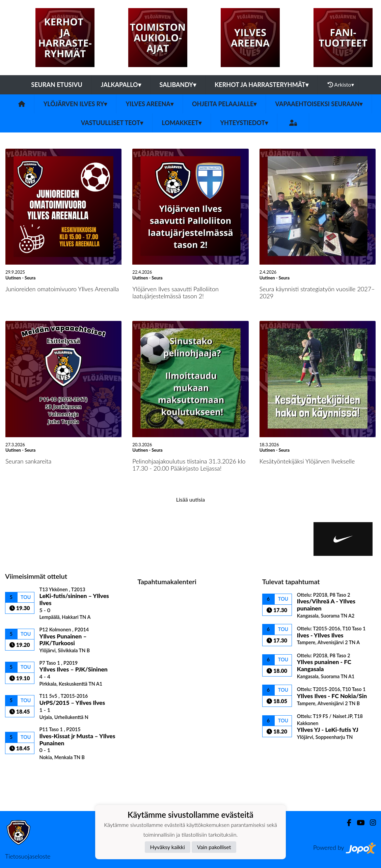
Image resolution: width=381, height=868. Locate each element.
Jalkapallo (121, 85)
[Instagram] (370, 823)
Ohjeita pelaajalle (224, 104)
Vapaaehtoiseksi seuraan (319, 104)
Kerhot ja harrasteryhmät (262, 85)
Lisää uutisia (190, 499)
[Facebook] (346, 823)
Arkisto (341, 85)
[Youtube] (358, 823)
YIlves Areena (149, 104)
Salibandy (178, 85)
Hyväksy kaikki (168, 847)
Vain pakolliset (214, 847)
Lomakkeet (182, 123)
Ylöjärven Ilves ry (75, 104)
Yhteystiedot (244, 123)
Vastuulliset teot (112, 123)
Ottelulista (22, 772)
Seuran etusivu (57, 85)
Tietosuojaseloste (28, 856)
